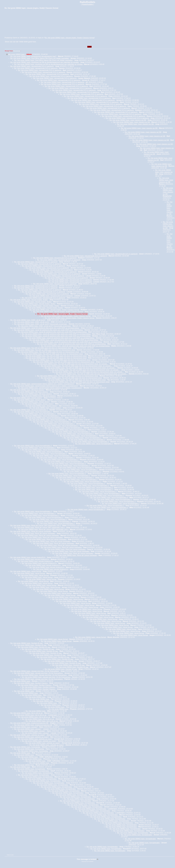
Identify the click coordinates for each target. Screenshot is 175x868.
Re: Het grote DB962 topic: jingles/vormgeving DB (29, 723)
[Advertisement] (19, 23)
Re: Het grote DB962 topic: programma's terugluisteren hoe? (33, 56)
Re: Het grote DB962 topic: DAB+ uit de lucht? (28, 320)
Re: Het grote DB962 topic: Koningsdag (25, 747)
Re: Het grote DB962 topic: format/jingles (30, 769)
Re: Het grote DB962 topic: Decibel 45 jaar (26, 643)
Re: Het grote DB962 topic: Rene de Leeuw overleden (31, 531)
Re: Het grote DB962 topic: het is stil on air (26, 713)
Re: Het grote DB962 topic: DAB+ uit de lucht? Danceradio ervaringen (41, 324)
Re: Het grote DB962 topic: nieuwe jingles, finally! (29, 300)
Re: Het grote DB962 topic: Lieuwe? (24, 727)
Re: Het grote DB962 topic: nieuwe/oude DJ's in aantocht (32, 66)
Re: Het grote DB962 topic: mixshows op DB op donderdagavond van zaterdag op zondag (44, 62)
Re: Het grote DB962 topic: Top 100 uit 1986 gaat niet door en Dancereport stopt (41, 348)
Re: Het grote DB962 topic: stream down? (26, 398)
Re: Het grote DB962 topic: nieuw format (26, 571)
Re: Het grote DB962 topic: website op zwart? (28, 735)
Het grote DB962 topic (16, 54)
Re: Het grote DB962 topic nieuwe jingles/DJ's (28, 557)
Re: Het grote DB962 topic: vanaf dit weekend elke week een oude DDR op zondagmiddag (45, 328)
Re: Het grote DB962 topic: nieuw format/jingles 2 (29, 410)
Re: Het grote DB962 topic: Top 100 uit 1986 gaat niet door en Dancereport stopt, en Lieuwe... (73, 364)
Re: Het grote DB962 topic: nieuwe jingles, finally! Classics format (69, 38)
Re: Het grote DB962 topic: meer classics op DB (128, 120)
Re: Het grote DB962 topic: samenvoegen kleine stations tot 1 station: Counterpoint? (42, 384)
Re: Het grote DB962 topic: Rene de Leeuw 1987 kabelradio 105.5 (36, 525)
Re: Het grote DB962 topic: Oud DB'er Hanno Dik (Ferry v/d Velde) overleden (40, 58)
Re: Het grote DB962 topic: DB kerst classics (27, 390)
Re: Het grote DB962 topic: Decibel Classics (31, 683)
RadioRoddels (87, 4)
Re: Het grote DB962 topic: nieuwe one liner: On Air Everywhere (35, 671)
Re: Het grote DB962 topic (20, 681)
